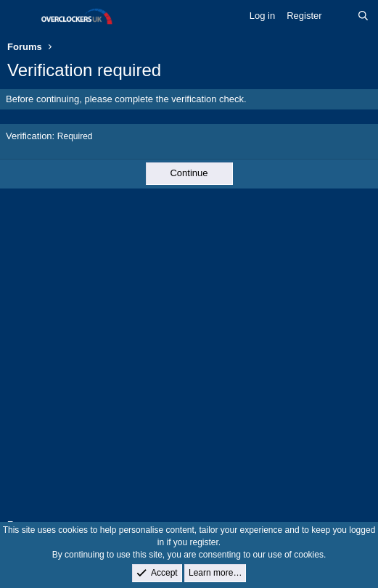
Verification (29, 136)
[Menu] (20, 17)
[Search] (363, 16)
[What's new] (340, 16)
